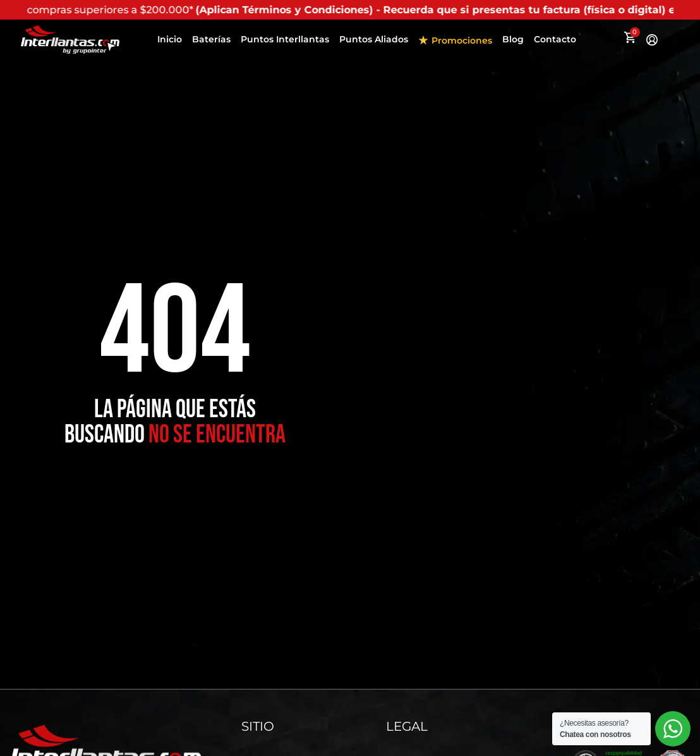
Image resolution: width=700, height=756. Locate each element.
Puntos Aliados (374, 39)
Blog (513, 39)
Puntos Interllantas (285, 39)
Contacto (555, 39)
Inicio (170, 39)
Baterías (211, 39)
